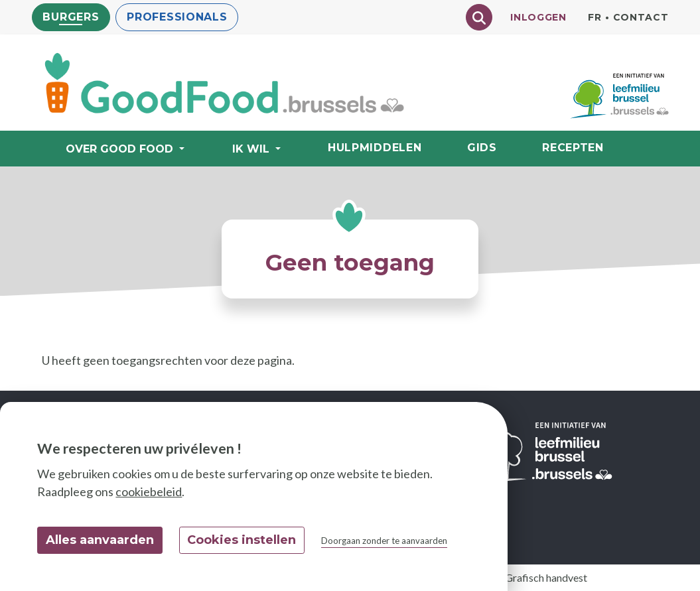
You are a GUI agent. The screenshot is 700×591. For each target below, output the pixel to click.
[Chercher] (479, 17)
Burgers (71, 17)
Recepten (573, 148)
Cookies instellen (242, 540)
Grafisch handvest (546, 577)
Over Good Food (121, 149)
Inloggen (538, 17)
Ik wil (252, 149)
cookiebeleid (149, 492)
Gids (482, 148)
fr (595, 17)
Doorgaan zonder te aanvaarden (384, 541)
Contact (641, 17)
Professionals (177, 17)
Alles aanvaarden (100, 540)
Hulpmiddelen (375, 148)
